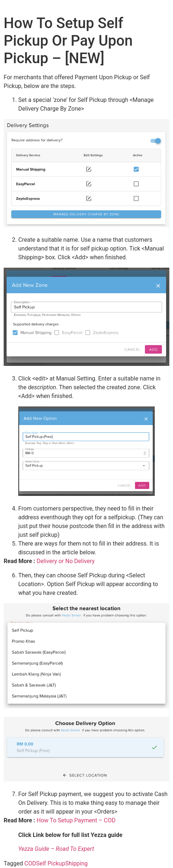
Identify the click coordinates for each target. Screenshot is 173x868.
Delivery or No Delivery (66, 561)
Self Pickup (51, 863)
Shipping (76, 863)
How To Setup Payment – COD (76, 820)
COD (30, 863)
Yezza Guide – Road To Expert (56, 849)
